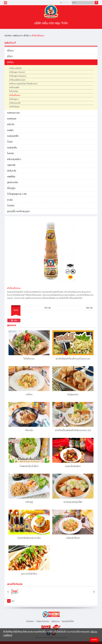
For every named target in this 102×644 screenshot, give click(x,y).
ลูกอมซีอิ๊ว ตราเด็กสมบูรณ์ (18, 212)
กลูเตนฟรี (11, 165)
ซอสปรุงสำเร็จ (13, 136)
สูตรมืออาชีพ (13, 183)
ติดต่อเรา (30, 621)
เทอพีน (10, 200)
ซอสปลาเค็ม (12, 148)
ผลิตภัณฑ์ (17, 36)
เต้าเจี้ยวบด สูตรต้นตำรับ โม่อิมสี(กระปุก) (23, 84)
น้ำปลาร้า (11, 206)
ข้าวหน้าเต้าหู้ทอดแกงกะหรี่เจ (29, 538)
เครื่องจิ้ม (11, 125)
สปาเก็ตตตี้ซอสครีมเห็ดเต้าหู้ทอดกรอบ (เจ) (73, 431)
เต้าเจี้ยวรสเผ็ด (14, 88)
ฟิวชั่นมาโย (12, 171)
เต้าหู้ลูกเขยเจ (73, 395)
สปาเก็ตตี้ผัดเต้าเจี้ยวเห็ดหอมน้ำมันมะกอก (73, 359)
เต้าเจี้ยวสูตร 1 (14, 99)
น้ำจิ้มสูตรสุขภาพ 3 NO (17, 194)
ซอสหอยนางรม (14, 113)
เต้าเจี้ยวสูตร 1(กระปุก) (17, 72)
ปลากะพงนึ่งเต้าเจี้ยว (29, 574)
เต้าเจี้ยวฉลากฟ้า (15, 103)
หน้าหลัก (8, 36)
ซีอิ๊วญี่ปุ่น (11, 189)
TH (61, 3)
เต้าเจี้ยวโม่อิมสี (14, 107)
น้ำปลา (10, 142)
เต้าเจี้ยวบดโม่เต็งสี (15, 69)
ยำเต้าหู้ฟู (29, 502)
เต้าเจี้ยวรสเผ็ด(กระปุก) (17, 80)
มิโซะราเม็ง (29, 431)
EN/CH (66, 3)
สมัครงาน (56, 621)
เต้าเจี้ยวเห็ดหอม (38, 36)
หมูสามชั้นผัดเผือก (73, 467)
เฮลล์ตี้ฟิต (11, 177)
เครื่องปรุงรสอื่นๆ (14, 160)
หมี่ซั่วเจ (29, 395)
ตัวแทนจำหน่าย (43, 621)
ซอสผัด (10, 131)
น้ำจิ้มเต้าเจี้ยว (14, 92)
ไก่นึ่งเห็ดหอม (29, 359)
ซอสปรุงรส (12, 119)
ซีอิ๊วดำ (10, 57)
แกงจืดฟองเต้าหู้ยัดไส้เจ (73, 502)
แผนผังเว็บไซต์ (68, 621)
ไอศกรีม (11, 154)
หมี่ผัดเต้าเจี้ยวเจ (73, 538)
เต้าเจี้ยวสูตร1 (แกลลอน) (18, 76)
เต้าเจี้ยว (27, 36)
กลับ (11, 601)
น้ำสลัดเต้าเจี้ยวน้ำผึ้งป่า (29, 467)
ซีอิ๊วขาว (10, 51)
